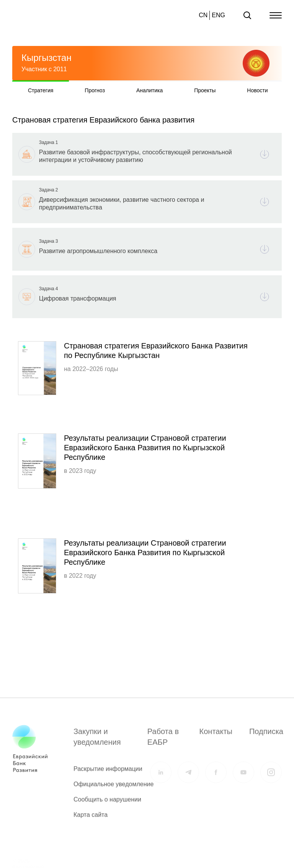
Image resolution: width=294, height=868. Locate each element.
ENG (218, 15)
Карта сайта (91, 819)
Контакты (216, 736)
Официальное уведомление (114, 788)
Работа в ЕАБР (163, 741)
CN (203, 15)
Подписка (266, 736)
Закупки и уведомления (97, 741)
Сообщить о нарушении (107, 803)
